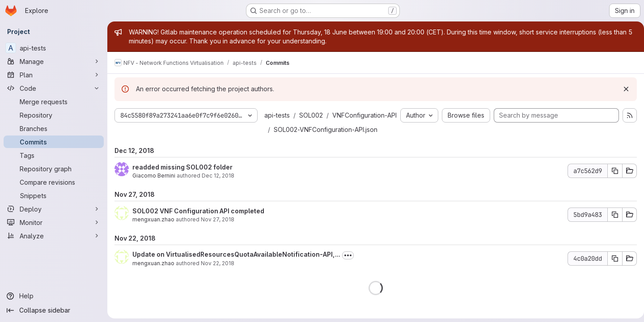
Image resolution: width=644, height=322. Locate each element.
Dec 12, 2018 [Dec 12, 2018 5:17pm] (218, 190)
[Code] (54, 88)
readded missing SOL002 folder (182, 181)
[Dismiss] (623, 89)
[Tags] (54, 155)
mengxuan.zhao (153, 234)
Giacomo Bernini (154, 190)
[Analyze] (54, 236)
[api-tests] (54, 48)
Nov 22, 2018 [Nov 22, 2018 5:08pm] (218, 278)
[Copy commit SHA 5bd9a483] (611, 229)
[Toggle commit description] (348, 270)
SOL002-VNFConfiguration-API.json (326, 144)
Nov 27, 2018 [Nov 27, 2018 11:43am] (218, 234)
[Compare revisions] (54, 182)
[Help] (54, 296)
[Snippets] (54, 195)
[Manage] (54, 61)
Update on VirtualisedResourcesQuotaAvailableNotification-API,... (236, 269)
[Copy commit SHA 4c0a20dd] (611, 273)
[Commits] (54, 142)
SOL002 (311, 115)
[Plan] (54, 75)
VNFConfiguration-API (306, 129)
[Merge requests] (54, 102)
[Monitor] (54, 222)
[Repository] (54, 115)
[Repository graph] (54, 169)
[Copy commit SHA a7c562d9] (611, 185)
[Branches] (54, 128)
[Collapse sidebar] (54, 310)
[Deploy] (54, 209)
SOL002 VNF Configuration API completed (198, 225)
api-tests (277, 115)
